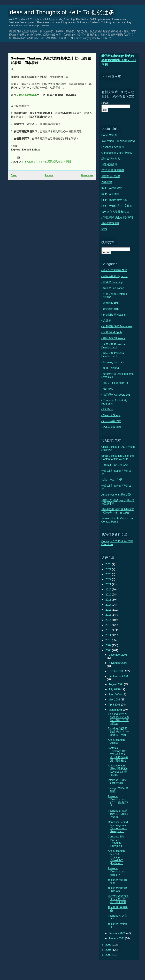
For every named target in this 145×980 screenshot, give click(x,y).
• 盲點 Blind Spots (112, 332)
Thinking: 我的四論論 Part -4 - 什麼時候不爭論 (118, 732)
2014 (109, 620)
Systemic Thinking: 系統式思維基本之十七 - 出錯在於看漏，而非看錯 (118, 754)
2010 (109, 640)
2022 (109, 579)
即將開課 (107, 182)
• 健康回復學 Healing (114, 315)
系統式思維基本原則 (59, 162)
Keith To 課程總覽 (112, 188)
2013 (109, 625)
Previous (87, 175)
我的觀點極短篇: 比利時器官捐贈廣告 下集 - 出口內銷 (119, 60)
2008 (109, 650)
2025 (109, 564)
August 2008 (116, 684)
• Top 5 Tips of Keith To (115, 383)
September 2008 (118, 676)
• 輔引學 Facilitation (113, 288)
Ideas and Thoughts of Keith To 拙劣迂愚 (61, 12)
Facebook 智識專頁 (113, 147)
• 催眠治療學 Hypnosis (114, 276)
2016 (109, 610)
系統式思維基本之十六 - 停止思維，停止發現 (118, 899)
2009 (109, 645)
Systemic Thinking (35, 162)
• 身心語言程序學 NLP (114, 270)
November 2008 (118, 663)
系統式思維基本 (28, 95)
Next (14, 175)
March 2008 (116, 710)
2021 (109, 584)
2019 (109, 595)
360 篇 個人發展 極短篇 (115, 212)
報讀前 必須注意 (111, 176)
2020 (109, 590)
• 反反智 (106, 321)
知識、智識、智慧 (112, 480)
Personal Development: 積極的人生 (117, 872)
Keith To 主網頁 (110, 194)
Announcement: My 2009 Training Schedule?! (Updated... (117, 857)
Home (49, 175)
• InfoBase (107, 409)
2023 (109, 574)
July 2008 (114, 689)
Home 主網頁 (109, 135)
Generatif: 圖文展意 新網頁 (117, 153)
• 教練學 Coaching (112, 282)
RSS (104, 229)
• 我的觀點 (107, 389)
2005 (109, 955)
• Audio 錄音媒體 (111, 421)
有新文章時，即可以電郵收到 (118, 141)
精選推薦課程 (109, 165)
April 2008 (115, 705)
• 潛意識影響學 (110, 309)
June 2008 (115, 695)
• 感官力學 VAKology (114, 338)
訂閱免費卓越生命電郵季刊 (117, 218)
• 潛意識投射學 (110, 303)
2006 (109, 950)
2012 (109, 630)
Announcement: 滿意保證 (116, 495)
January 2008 (117, 938)
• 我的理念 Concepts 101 (116, 395)
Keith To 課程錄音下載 (114, 200)
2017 (109, 605)
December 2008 (118, 655)
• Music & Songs (111, 415)
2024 (109, 569)
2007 (109, 945)
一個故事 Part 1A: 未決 (115, 465)
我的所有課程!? (110, 223)
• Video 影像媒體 (111, 427)
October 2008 (117, 671)
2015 (109, 615)
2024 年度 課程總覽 (113, 170)
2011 (109, 635)
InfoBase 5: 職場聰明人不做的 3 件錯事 (118, 814)
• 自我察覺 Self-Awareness (117, 326)
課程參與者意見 (111, 159)
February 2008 (117, 933)
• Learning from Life (113, 362)
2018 (109, 600)
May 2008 (115, 700)
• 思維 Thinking (110, 368)
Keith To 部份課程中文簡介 (117, 206)
